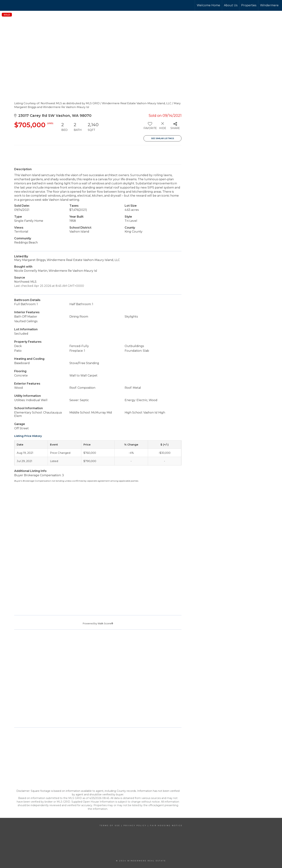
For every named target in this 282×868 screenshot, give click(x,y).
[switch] (150, 127)
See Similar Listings (163, 138)
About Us (231, 5)
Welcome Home (208, 5)
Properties (249, 5)
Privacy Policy (135, 825)
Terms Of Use (110, 825)
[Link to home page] (16, 5)
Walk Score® (105, 623)
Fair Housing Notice (166, 825)
